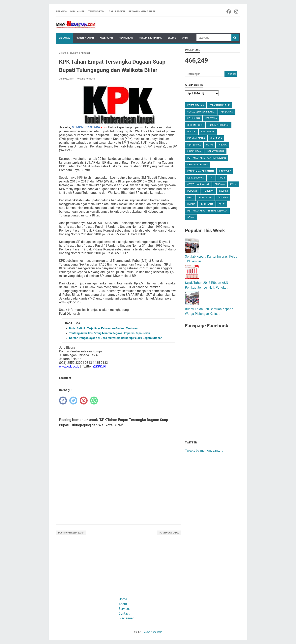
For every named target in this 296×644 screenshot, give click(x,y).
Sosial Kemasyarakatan (201, 112)
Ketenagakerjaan (198, 165)
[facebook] (63, 401)
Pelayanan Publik (220, 105)
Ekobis (172, 38)
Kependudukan (196, 178)
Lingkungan (194, 151)
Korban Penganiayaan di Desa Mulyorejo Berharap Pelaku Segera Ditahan (116, 338)
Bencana (220, 184)
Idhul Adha (207, 204)
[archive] (202, 93)
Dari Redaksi (117, 12)
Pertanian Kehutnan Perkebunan (207, 158)
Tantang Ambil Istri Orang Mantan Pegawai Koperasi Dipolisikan (110, 333)
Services (124, 609)
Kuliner (223, 191)
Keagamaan (208, 132)
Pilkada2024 (205, 197)
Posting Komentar (87, 79)
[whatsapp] (94, 401)
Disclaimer (77, 12)
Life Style (225, 171)
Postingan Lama (169, 533)
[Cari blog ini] (204, 74)
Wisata (222, 145)
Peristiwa (211, 118)
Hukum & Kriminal (150, 38)
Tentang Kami (97, 12)
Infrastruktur (215, 151)
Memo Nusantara (153, 632)
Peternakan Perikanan (201, 171)
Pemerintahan (85, 38)
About (123, 604)
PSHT (222, 204)
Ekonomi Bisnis (196, 138)
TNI (211, 178)
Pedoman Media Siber (142, 12)
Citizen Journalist (198, 184)
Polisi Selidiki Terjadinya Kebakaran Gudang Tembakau (104, 328)
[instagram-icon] (237, 12)
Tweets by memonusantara (204, 451)
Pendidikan (126, 38)
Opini (185, 38)
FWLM (233, 184)
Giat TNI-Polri (195, 125)
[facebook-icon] (229, 12)
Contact (124, 613)
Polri (222, 178)
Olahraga (216, 138)
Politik (191, 132)
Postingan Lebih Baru (71, 533)
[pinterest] (84, 401)
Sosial (191, 217)
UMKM (210, 145)
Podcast (192, 191)
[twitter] (73, 401)
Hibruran (208, 191)
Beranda (61, 12)
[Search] (214, 38)
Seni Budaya (194, 145)
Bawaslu (223, 197)
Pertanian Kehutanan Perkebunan (207, 211)
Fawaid (191, 204)
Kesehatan (106, 38)
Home (123, 599)
